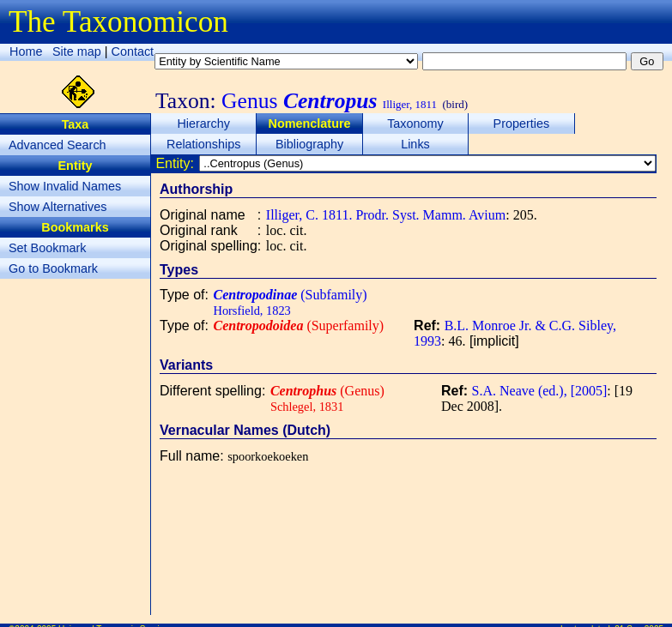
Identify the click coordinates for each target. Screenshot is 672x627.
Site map (77, 51)
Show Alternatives (58, 207)
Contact (133, 51)
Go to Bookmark (53, 268)
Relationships (203, 144)
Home (26, 51)
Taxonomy (415, 124)
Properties (522, 124)
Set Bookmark (47, 248)
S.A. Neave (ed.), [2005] (540, 391)
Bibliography (309, 144)
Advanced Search (58, 145)
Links (415, 144)
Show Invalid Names (65, 186)
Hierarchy (203, 124)
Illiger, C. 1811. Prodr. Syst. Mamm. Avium (386, 215)
